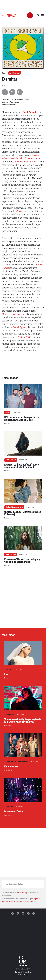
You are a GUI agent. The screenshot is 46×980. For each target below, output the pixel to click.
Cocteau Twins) (25, 337)
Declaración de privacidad (23, 972)
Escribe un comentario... (14, 884)
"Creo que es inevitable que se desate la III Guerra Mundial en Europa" (23, 720)
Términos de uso (23, 974)
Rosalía (8, 670)
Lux (6, 674)
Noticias (7, 423)
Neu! (7, 413)
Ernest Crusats (34, 158)
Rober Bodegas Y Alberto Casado (17, 762)
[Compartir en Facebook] (5, 92)
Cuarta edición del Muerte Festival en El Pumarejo (23, 513)
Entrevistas (8, 725)
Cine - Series (8, 770)
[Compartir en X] (12, 92)
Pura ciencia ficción (14, 812)
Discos (6, 678)
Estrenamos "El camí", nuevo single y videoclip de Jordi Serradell (22, 561)
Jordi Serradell (15, 73)
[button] (30, 15)
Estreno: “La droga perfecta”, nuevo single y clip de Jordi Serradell (21, 466)
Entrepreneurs (11, 767)
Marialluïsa (31, 162)
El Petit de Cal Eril (17, 158)
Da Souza (18, 162)
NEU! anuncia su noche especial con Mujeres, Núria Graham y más (22, 419)
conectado (22, 893)
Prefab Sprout (20, 327)
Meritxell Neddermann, (14, 314)
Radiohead (9, 807)
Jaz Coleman (10, 714)
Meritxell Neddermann (13, 507)
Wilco (19, 211)
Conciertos (8, 815)
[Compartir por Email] (20, 92)
